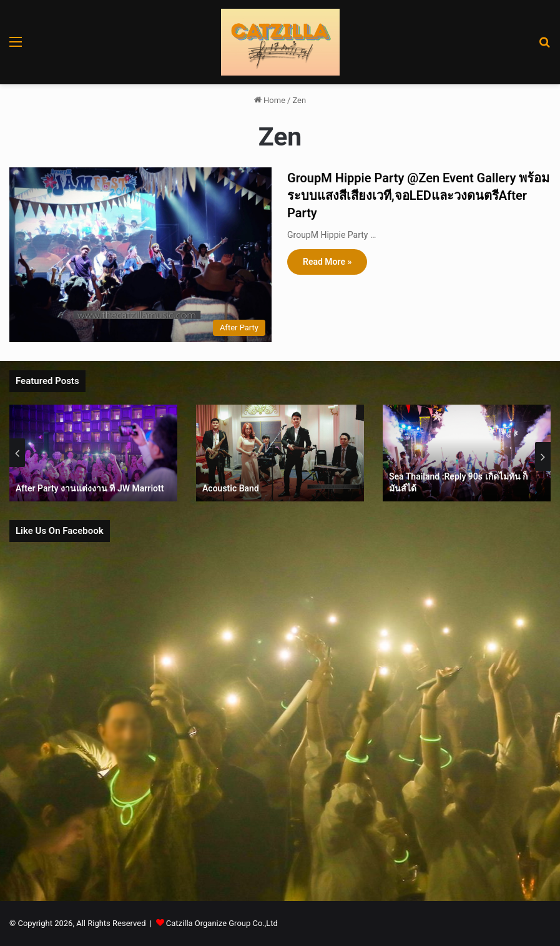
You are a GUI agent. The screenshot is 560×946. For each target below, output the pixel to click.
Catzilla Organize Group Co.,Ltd (222, 923)
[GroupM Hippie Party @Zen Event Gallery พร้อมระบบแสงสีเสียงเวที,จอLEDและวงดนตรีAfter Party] (140, 255)
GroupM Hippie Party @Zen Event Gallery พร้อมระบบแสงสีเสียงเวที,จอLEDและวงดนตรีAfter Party (418, 195)
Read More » (327, 262)
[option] (93, 453)
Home (270, 100)
